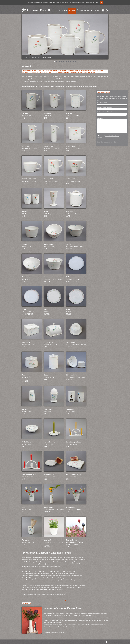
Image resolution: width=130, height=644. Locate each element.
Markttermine (89, 10)
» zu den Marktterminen (54, 623)
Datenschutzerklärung (75, 642)
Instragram (107, 12)
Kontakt (97, 10)
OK (102, 3)
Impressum (66, 642)
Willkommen (63, 10)
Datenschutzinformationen (112, 139)
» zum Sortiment (87, 615)
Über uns (80, 10)
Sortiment (72, 10)
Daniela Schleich (46, 595)
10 (76, 62)
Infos (97, 3)
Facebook (103, 12)
